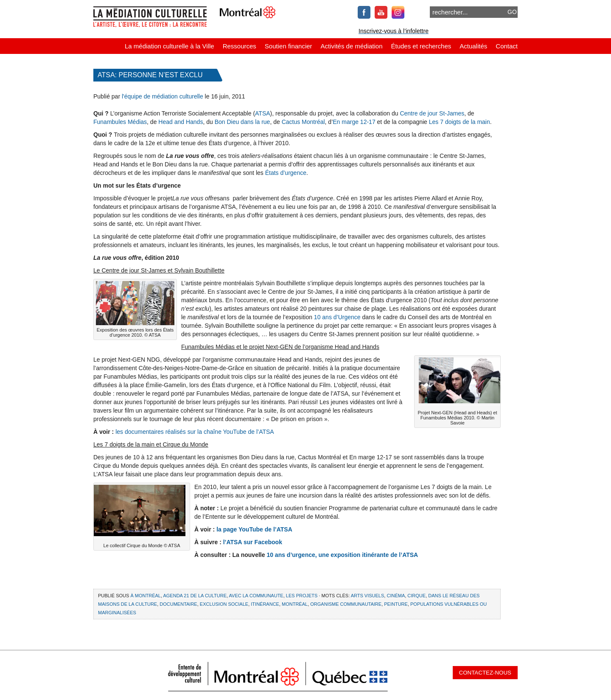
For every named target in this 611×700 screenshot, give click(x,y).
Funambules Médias (120, 122)
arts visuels (368, 596)
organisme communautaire (346, 604)
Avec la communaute (256, 596)
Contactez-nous (485, 673)
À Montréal (146, 596)
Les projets (302, 596)
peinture (396, 604)
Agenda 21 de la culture (195, 596)
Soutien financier (289, 46)
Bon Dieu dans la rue (242, 122)
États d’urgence (286, 173)
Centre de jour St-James (432, 113)
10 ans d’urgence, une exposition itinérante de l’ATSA (342, 555)
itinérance (265, 604)
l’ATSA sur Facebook (253, 542)
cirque (416, 596)
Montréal (295, 604)
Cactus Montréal (303, 122)
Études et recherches (421, 46)
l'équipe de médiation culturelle (163, 96)
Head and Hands (181, 122)
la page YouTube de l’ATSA (254, 529)
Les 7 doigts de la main (460, 122)
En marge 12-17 (354, 122)
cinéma (396, 596)
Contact (507, 46)
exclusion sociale (224, 604)
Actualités (473, 46)
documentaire (178, 604)
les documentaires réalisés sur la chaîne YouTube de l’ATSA (195, 432)
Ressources (240, 46)
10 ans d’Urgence (338, 317)
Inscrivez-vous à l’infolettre (394, 31)
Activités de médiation (352, 46)
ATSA (263, 113)
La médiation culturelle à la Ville (170, 46)
